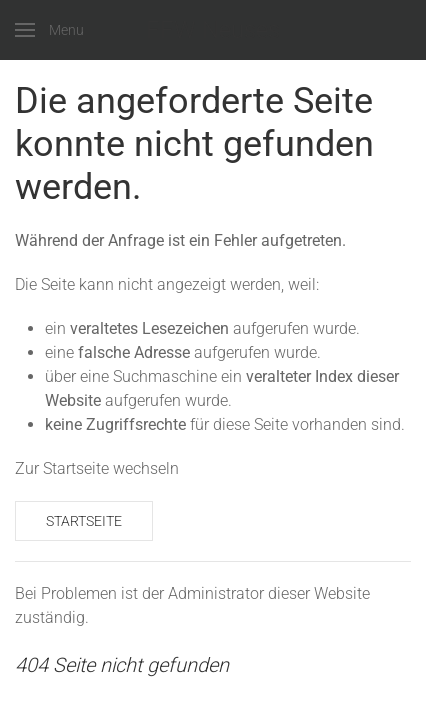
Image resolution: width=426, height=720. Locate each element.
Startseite (84, 521)
